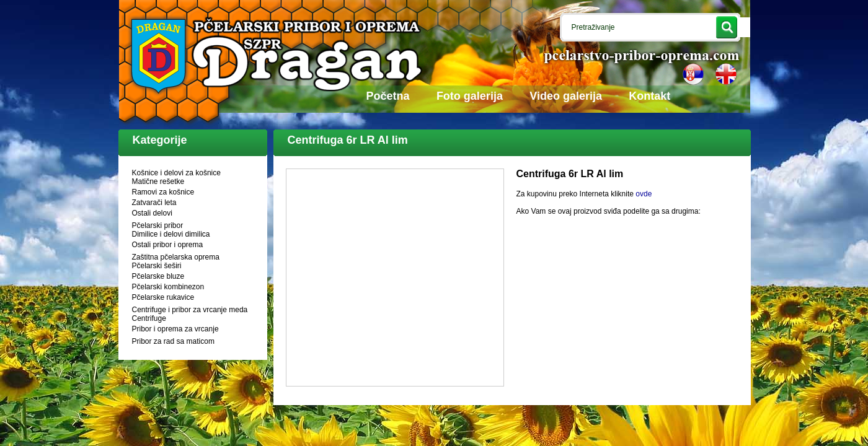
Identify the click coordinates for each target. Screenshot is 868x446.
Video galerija (566, 96)
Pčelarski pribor (158, 225)
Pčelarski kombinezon (168, 287)
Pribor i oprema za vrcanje (175, 329)
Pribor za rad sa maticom (173, 341)
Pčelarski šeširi (157, 266)
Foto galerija (470, 96)
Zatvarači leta (154, 203)
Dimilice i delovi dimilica (171, 234)
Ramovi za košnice (163, 192)
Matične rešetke (158, 181)
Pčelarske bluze (158, 276)
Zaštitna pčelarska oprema (176, 257)
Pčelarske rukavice (163, 297)
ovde (644, 194)
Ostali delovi (152, 213)
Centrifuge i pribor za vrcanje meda (190, 310)
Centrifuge (149, 318)
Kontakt (649, 96)
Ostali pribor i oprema (168, 245)
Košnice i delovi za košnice (176, 173)
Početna (388, 96)
